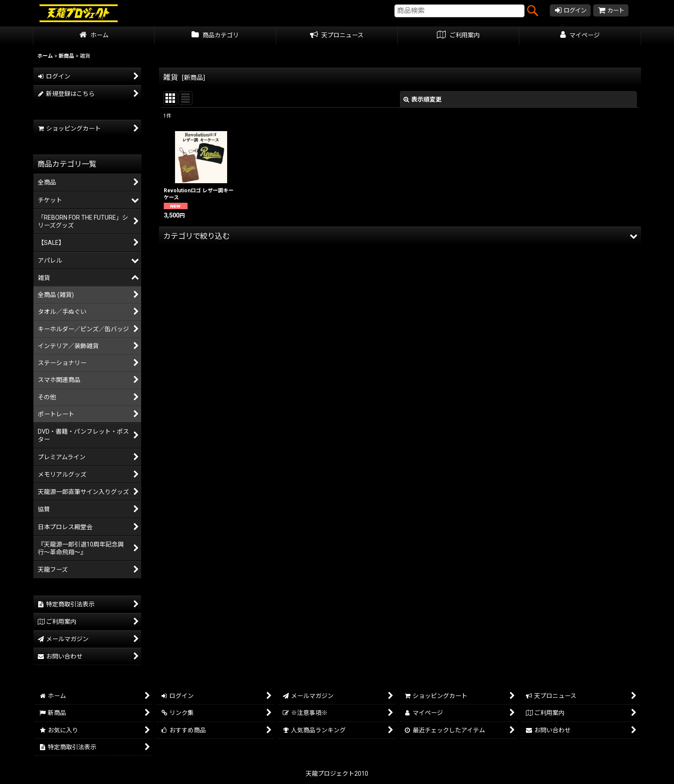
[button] (400, 236)
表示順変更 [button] (423, 99)
